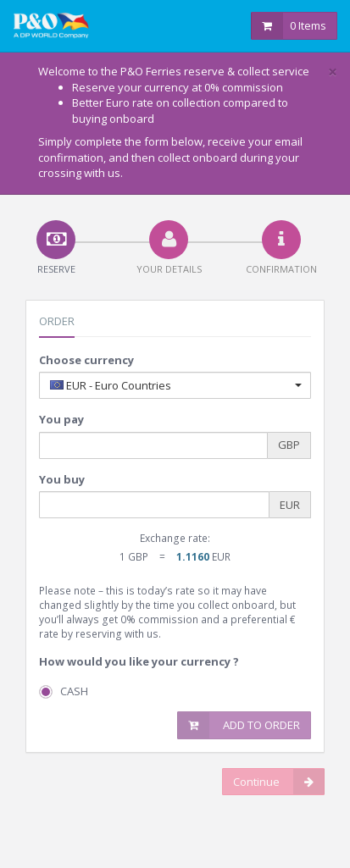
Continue (279, 782)
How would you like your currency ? (139, 661)
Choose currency (86, 360)
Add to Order (239, 725)
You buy (62, 479)
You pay (61, 419)
